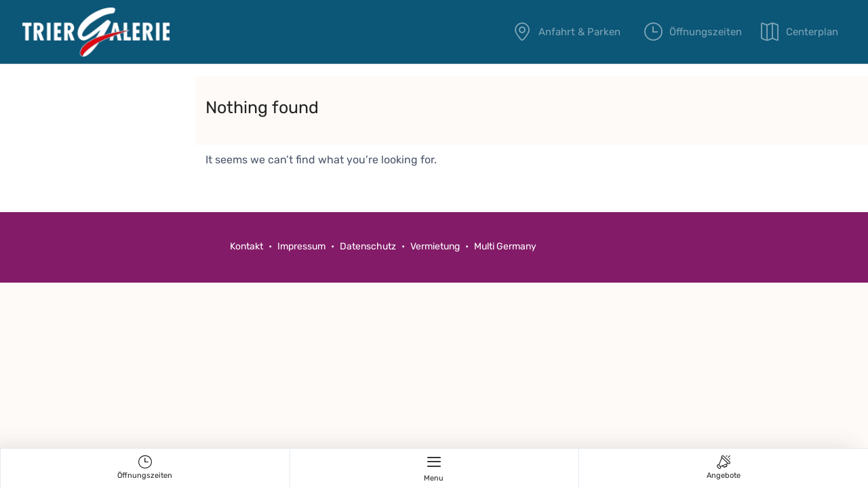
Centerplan (812, 32)
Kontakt (246, 246)
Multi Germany (505, 246)
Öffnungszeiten (699, 32)
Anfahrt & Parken (571, 32)
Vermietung (436, 246)
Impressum (301, 246)
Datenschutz (368, 246)
